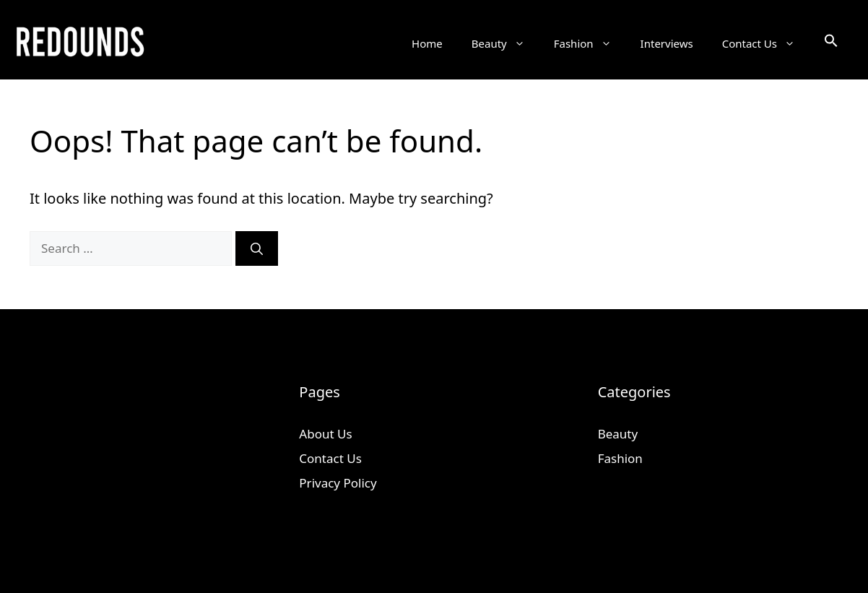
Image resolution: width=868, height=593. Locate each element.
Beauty (505, 43)
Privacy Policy (338, 483)
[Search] (257, 248)
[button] (831, 43)
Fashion (590, 43)
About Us (325, 434)
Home (427, 43)
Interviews (667, 43)
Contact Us (766, 43)
